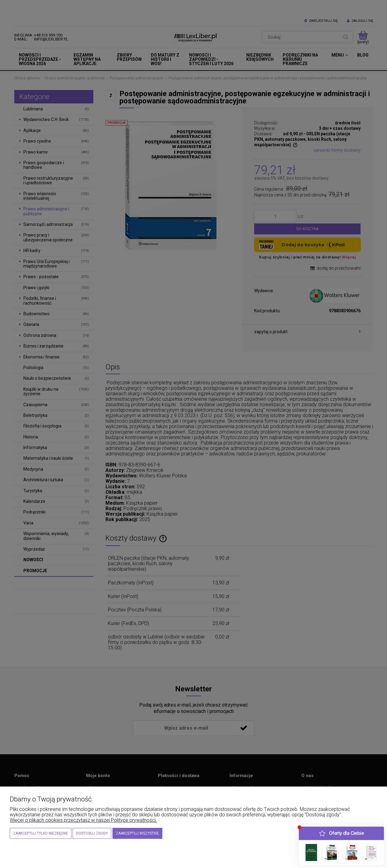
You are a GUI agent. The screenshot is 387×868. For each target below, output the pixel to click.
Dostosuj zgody (92, 833)
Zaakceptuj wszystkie (137, 833)
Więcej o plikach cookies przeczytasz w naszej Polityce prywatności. (83, 820)
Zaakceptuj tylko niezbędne (41, 833)
